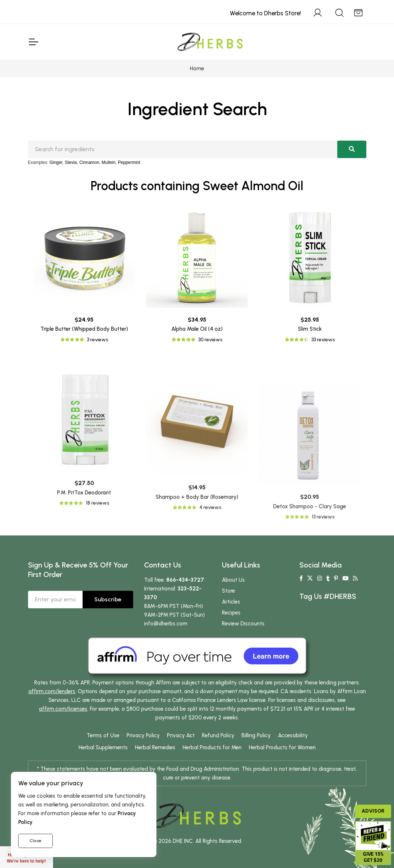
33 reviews (323, 340)
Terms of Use (103, 735)
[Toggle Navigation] (33, 42)
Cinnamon (89, 162)
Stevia (71, 162)
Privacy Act (181, 735)
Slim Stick (310, 329)
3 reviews (97, 340)
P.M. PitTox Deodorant (84, 588)
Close (35, 841)
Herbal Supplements (103, 747)
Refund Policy (218, 735)
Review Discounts (243, 624)
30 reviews (210, 340)
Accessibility (293, 735)
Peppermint (129, 162)
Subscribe (108, 599)
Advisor (373, 811)
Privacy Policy (143, 735)
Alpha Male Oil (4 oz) (197, 329)
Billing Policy (256, 735)
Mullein (108, 162)
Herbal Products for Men (212, 747)
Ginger (56, 162)
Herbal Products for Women (282, 747)
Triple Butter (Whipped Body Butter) (84, 329)
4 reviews (210, 617)
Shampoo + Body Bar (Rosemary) (197, 607)
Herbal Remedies (155, 747)
